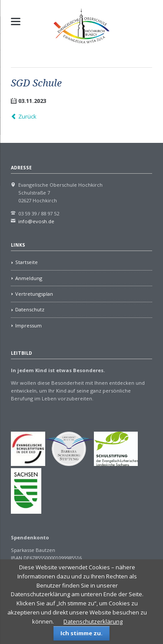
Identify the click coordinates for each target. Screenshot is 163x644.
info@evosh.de (36, 221)
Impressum (28, 325)
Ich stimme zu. (81, 633)
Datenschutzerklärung (93, 621)
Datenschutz (30, 309)
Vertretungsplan (34, 294)
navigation (16, 21)
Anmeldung (29, 278)
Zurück (27, 116)
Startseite (27, 262)
